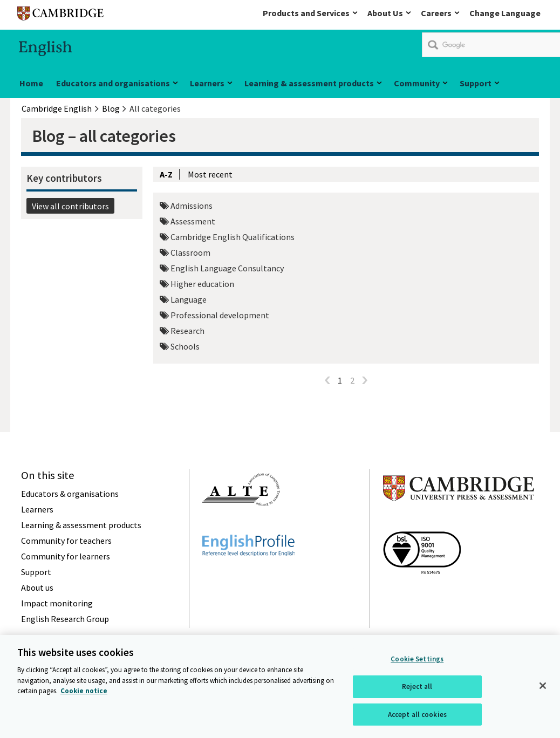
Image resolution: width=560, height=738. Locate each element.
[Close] (543, 692)
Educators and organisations (113, 83)
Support (476, 83)
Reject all (417, 693)
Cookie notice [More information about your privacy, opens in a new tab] (84, 697)
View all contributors (70, 206)
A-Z (166, 174)
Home (31, 83)
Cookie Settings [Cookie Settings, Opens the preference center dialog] (417, 665)
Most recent (210, 174)
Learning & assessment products (309, 83)
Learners (207, 83)
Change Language (505, 13)
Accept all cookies (417, 720)
